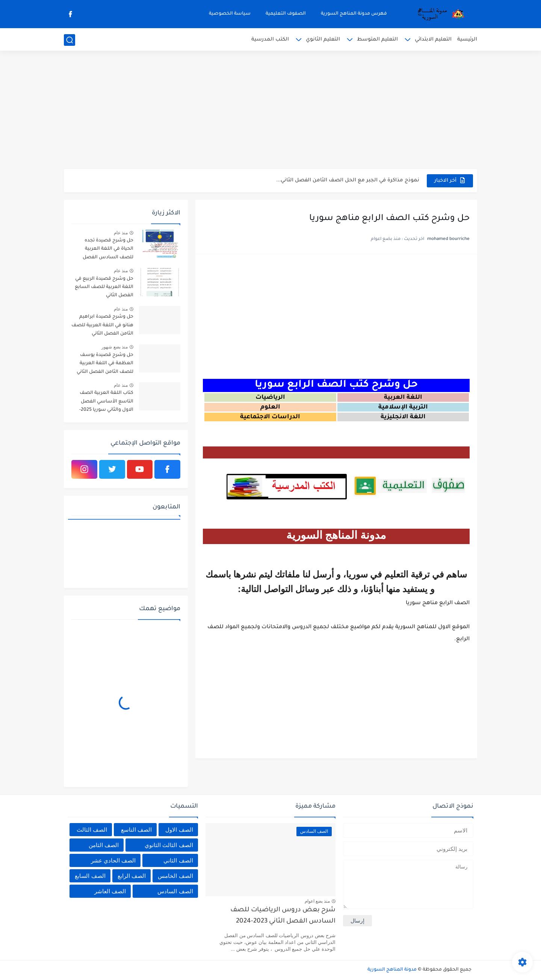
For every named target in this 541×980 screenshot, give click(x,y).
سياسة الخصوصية (230, 14)
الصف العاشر (110, 891)
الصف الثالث (92, 830)
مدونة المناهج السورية (392, 970)
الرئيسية (467, 40)
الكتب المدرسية (270, 40)
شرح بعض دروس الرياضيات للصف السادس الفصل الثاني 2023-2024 (283, 916)
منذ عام (121, 233)
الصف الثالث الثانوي (169, 845)
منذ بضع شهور (115, 347)
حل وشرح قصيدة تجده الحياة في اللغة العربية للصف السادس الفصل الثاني (108, 250)
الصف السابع (90, 876)
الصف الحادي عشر (113, 860)
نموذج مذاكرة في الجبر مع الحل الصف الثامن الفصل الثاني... (348, 180)
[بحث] (70, 40)
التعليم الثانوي (323, 40)
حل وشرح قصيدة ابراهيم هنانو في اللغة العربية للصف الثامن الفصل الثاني (102, 325)
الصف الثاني (178, 860)
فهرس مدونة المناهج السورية (354, 14)
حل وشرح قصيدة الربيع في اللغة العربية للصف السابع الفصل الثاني (104, 287)
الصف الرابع (132, 876)
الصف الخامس (175, 876)
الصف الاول (179, 830)
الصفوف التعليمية (286, 14)
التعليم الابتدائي (433, 40)
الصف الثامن (104, 845)
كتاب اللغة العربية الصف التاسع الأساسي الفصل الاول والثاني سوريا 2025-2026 (106, 403)
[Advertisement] (270, 111)
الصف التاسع (136, 830)
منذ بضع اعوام (317, 901)
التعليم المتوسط (377, 40)
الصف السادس (175, 891)
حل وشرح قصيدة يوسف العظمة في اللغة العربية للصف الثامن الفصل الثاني (105, 364)
